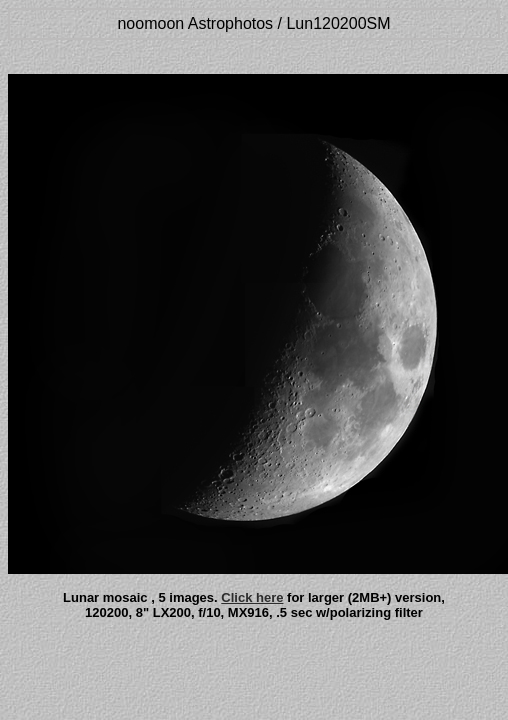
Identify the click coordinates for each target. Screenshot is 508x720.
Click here (252, 597)
